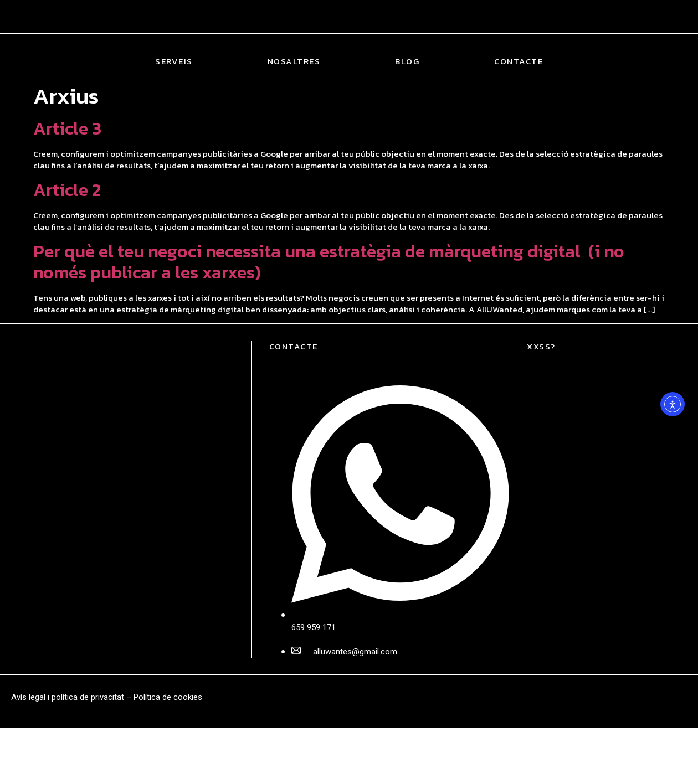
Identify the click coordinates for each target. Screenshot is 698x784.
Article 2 (67, 190)
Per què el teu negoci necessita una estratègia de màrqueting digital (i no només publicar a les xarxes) (329, 262)
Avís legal (28, 697)
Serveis (174, 61)
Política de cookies (168, 697)
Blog (407, 61)
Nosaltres (294, 61)
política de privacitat (88, 697)
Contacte (519, 61)
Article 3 (67, 128)
